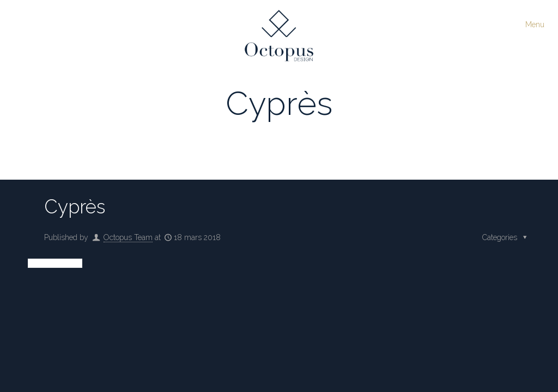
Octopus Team (128, 237)
